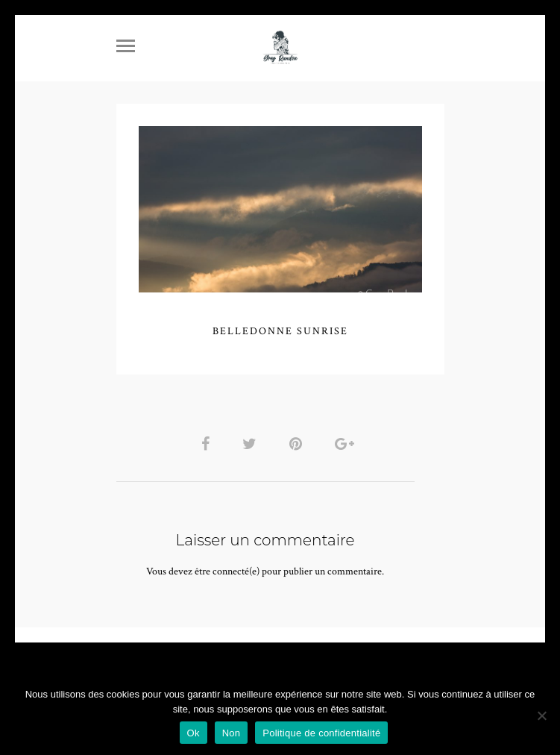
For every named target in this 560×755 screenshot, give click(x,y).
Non (232, 733)
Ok (194, 733)
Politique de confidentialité (321, 733)
